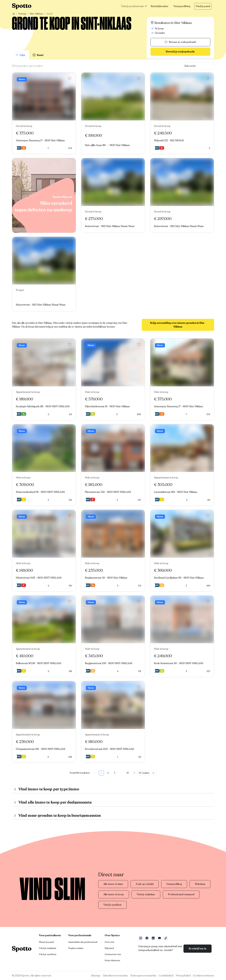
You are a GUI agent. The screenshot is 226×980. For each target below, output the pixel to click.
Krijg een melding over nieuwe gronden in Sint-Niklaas (178, 325)
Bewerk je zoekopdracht (180, 52)
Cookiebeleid (166, 976)
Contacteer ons (113, 954)
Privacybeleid (183, 976)
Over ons (109, 942)
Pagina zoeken (76, 948)
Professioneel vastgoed (181, 894)
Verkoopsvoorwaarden (143, 976)
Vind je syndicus (112, 905)
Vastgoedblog (182, 6)
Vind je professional (132, 6)
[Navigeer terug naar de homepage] (22, 6)
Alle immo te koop (114, 894)
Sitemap (96, 976)
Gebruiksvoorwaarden (115, 976)
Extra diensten (112, 960)
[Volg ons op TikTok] (166, 938)
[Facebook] (147, 938)
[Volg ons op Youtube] (159, 938)
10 (128, 773)
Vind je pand (203, 6)
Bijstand (109, 948)
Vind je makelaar (146, 894)
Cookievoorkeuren (204, 976)
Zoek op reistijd (145, 884)
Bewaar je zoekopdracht (180, 42)
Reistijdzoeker (160, 6)
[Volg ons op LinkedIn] (153, 938)
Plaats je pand (46, 942)
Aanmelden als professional (83, 942)
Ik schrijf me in (198, 949)
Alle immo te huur (113, 884)
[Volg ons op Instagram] (141, 938)
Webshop (200, 884)
